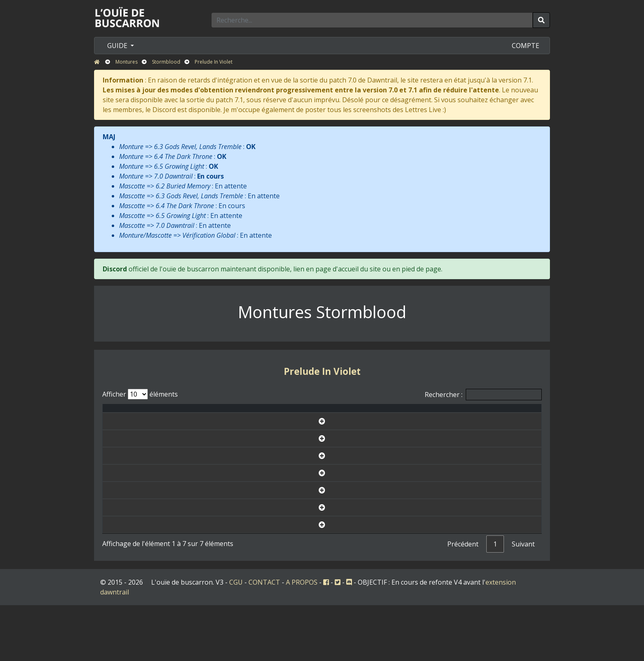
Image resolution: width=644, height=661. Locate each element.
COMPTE (526, 46)
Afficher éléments (140, 394)
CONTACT (264, 638)
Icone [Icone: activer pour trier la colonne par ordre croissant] (375, 413)
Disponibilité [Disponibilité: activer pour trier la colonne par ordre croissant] (429, 413)
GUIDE (118, 46)
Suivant (523, 600)
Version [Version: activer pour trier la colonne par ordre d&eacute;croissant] (333, 413)
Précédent (463, 600)
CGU (236, 638)
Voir (504, 434)
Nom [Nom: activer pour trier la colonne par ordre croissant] (206, 413)
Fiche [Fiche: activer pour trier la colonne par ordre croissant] (504, 413)
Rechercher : (483, 395)
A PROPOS (302, 638)
